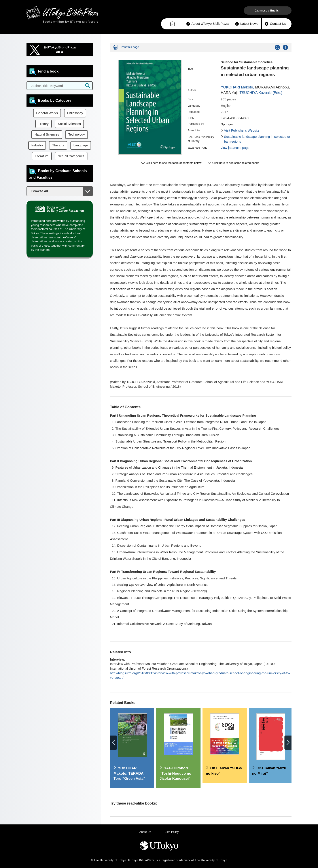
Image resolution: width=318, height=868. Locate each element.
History (44, 124)
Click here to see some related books (236, 163)
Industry (37, 145)
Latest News (247, 24)
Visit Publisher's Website (242, 130)
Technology (76, 134)
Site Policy (172, 832)
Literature (42, 156)
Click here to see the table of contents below (174, 163)
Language (81, 145)
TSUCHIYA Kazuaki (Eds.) (261, 93)
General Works (47, 113)
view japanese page (235, 148)
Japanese (261, 11)
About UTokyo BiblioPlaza (207, 24)
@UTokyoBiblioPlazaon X (60, 50)
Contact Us (275, 24)
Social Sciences (69, 124)
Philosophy (75, 113)
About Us (145, 832)
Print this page (130, 47)
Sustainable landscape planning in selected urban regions (257, 139)
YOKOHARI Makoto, (238, 87)
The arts (58, 145)
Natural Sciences (47, 134)
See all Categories (71, 156)
